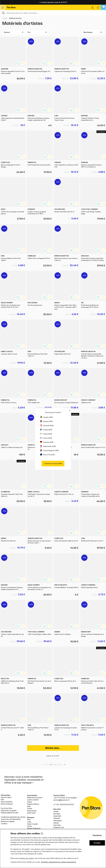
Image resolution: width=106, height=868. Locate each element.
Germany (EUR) (47, 442)
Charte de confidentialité (11, 819)
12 (56, 765)
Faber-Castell (32, 824)
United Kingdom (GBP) (49, 450)
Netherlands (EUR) (48, 446)
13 (58, 765)
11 (53, 765)
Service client (6, 797)
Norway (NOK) (46, 421)
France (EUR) (46, 438)
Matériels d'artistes (15, 18)
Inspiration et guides (9, 810)
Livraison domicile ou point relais (53, 2)
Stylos (30, 802)
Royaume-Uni (59, 827)
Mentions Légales (8, 821)
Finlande (57, 818)
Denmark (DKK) (47, 426)
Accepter (97, 843)
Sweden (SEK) (46, 417)
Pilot (29, 820)
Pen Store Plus (6, 808)
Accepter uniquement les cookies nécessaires (58, 862)
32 (64, 765)
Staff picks (31, 813)
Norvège (57, 814)
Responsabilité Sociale (10, 813)
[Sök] (53, 13)
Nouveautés (32, 811)
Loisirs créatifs (33, 800)
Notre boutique (7, 804)
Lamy (29, 822)
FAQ (2, 800)
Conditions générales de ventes (13, 817)
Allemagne (58, 821)
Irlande (56, 823)
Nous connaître (7, 802)
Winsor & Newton (34, 828)
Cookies (4, 824)
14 (60, 765)
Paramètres (97, 835)
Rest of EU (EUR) (47, 455)
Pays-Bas (57, 825)
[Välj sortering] (93, 32)
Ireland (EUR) (46, 434)
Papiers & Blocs (33, 804)
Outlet (30, 808)
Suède (56, 811)
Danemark (57, 816)
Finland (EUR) (46, 430)
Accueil (5, 18)
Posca (29, 826)
